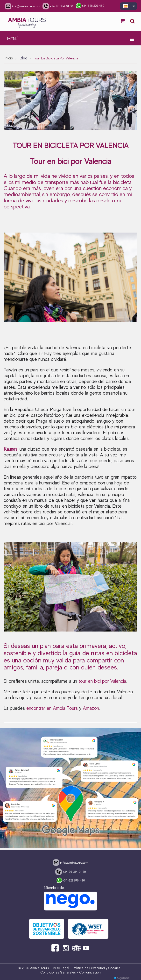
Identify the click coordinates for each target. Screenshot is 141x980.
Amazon (91, 708)
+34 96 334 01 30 (71, 872)
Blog (24, 58)
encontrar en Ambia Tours (52, 708)
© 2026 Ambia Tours (34, 968)
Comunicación (90, 972)
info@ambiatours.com (70, 862)
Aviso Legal (61, 968)
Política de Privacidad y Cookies (96, 968)
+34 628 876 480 (71, 881)
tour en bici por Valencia (102, 681)
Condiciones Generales (58, 972)
